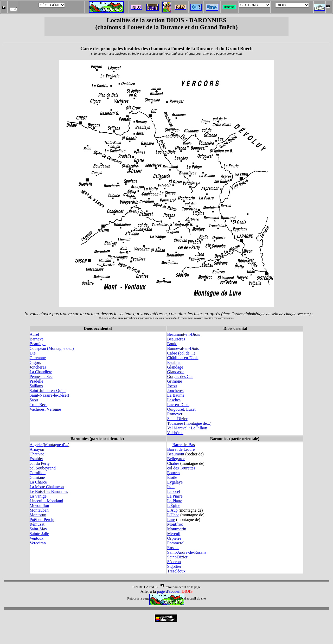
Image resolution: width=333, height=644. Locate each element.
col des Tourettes (181, 468)
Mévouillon (39, 505)
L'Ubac (173, 515)
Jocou (172, 386)
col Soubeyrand (43, 468)
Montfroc (175, 524)
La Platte (175, 501)
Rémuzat (37, 524)
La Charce (38, 482)
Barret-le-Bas (184, 445)
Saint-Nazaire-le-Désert (49, 395)
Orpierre (174, 538)
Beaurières (176, 339)
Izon (171, 487)
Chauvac (37, 454)
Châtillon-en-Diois (183, 358)
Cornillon (38, 473)
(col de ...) (186, 353)
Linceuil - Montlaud (46, 501)
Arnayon (37, 449)
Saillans (36, 386)
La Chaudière (41, 372)
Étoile (172, 477)
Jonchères (38, 367)
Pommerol (176, 543)
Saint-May (39, 529)
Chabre (173, 463)
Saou (34, 400)
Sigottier (174, 566)
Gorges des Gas (180, 376)
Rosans (173, 548)
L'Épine (174, 505)
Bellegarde (176, 459)
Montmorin (177, 529)
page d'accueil (169, 591)
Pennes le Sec (41, 376)
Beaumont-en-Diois (184, 334)
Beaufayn (38, 344)
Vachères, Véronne (45, 409)
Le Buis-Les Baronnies (49, 491)
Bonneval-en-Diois (183, 348)
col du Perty (40, 463)
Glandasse (176, 372)
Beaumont (176, 454)
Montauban (39, 510)
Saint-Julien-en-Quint (48, 391)
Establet (174, 362)
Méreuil (174, 534)
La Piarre (175, 496)
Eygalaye (175, 482)
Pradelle (36, 381)
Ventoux (37, 538)
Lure (171, 520)
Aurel (34, 334)
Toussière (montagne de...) (189, 423)
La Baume (176, 395)
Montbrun (38, 515)
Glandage (175, 367)
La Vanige (38, 496)
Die (33, 353)
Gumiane (37, 477)
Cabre (172, 353)
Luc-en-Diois (178, 405)
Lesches (174, 400)
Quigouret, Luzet (181, 409)
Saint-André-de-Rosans (187, 552)
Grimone (175, 381)
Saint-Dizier (177, 419)
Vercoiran (38, 543)
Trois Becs (39, 405)
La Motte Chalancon (47, 487)
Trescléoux (177, 571)
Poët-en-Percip (42, 520)
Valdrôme (175, 433)
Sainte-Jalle (39, 534)
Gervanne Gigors (38, 360)
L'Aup (172, 510)
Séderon (174, 562)
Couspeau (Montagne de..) (52, 348)
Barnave (37, 339)
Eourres (174, 473)
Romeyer (175, 414)
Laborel (174, 491)
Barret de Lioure (181, 449)
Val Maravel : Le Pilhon (187, 428)
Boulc (172, 344)
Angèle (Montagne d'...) (50, 445)
